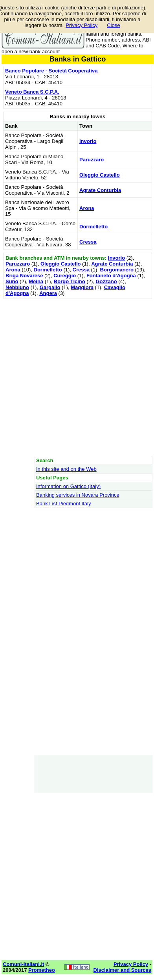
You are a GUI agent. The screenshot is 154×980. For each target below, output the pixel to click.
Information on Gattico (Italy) (68, 486)
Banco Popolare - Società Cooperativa (51, 71)
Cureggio (65, 276)
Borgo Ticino (70, 281)
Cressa (88, 242)
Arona (87, 208)
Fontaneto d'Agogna (111, 276)
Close (113, 25)
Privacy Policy (82, 25)
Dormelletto (93, 227)
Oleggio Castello (100, 175)
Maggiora (82, 287)
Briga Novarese (24, 276)
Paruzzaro (92, 160)
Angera (48, 293)
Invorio (88, 141)
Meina (36, 281)
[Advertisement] (77, 377)
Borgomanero (117, 270)
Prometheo (42, 970)
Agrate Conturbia (100, 190)
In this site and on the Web (66, 469)
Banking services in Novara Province (78, 495)
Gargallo (50, 287)
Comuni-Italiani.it (23, 964)
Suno (12, 281)
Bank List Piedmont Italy (63, 504)
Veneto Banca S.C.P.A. (32, 92)
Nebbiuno (17, 287)
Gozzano (106, 281)
